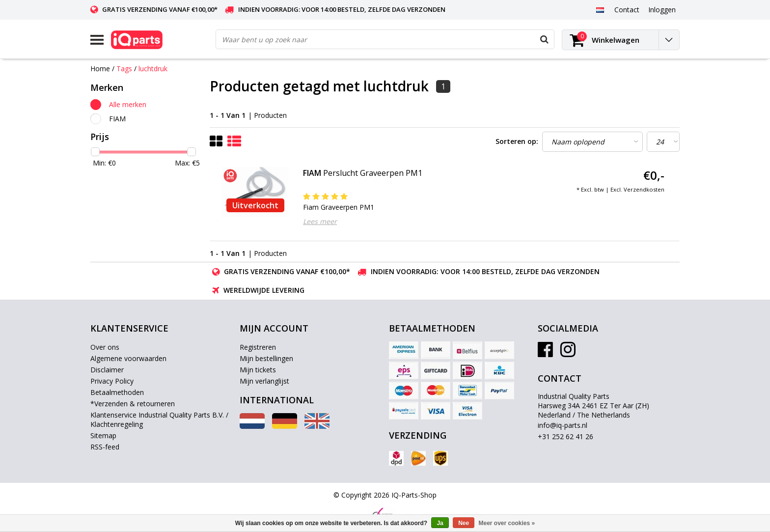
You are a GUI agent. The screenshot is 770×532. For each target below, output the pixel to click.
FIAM (117, 119)
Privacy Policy (112, 381)
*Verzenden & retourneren (133, 404)
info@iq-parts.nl (563, 425)
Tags (124, 69)
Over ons (105, 347)
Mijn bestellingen (266, 358)
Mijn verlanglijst (264, 381)
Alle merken (128, 104)
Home (100, 69)
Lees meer (320, 221)
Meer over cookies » (507, 523)
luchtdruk (153, 69)
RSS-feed (105, 447)
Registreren (258, 347)
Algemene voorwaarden (128, 358)
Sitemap (103, 435)
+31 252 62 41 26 (565, 436)
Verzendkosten (644, 189)
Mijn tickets (258, 370)
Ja (440, 523)
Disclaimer (107, 370)
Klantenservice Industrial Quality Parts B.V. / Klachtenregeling (159, 420)
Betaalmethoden (117, 392)
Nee (464, 523)
